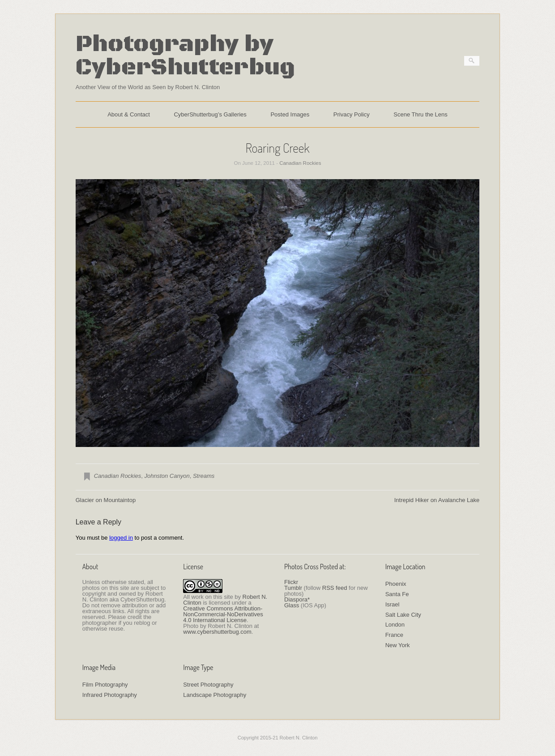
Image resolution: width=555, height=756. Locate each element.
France (394, 635)
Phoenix (396, 584)
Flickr (291, 582)
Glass (292, 605)
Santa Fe (397, 594)
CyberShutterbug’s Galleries (210, 114)
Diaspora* (297, 599)
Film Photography (105, 685)
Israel (393, 604)
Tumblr (293, 588)
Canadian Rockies (300, 163)
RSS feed (335, 588)
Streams (204, 476)
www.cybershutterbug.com (217, 632)
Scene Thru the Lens (420, 114)
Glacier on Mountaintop (106, 500)
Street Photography (208, 685)
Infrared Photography (110, 695)
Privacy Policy (352, 114)
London (395, 625)
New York (398, 645)
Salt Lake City (403, 615)
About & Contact (129, 114)
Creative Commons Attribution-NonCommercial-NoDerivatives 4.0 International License (223, 614)
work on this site (212, 597)
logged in (121, 538)
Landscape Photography (215, 695)
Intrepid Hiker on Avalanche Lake (437, 500)
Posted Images (290, 114)
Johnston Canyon (167, 476)
